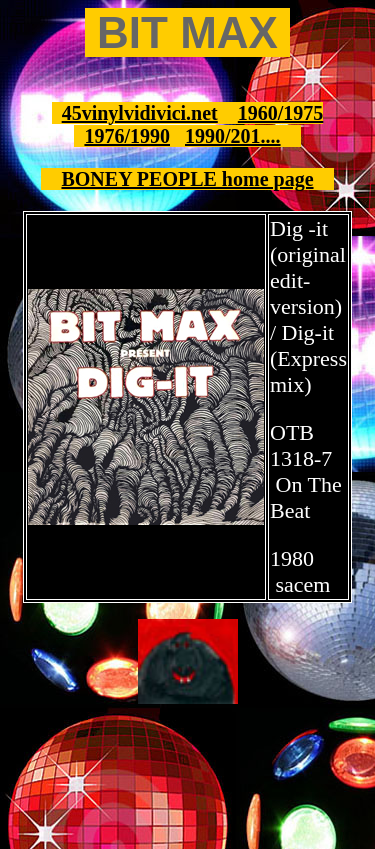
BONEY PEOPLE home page (187, 179)
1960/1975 (281, 113)
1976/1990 (127, 136)
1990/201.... (233, 136)
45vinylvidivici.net (140, 113)
